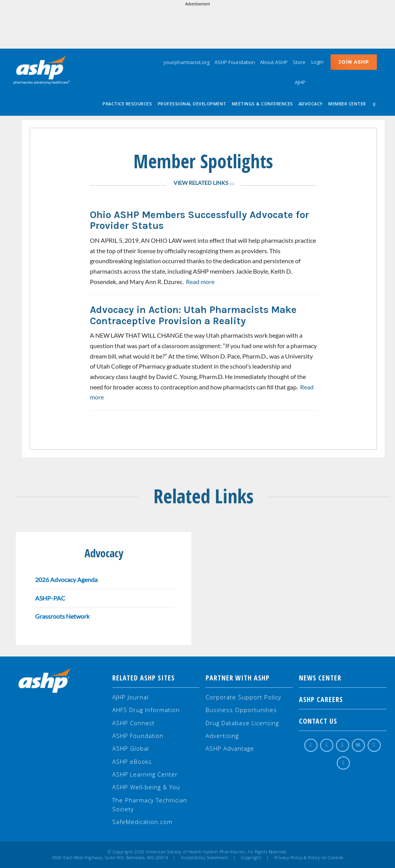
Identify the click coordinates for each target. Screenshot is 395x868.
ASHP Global (131, 748)
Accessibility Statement (205, 858)
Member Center (347, 104)
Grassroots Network (62, 616)
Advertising (222, 736)
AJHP (300, 82)
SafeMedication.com (142, 822)
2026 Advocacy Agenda (66, 580)
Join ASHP (354, 62)
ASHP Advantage (230, 748)
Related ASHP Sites (143, 678)
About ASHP (274, 62)
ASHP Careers (343, 699)
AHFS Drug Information (146, 710)
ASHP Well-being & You (146, 787)
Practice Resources (127, 104)
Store (299, 62)
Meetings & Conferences (262, 104)
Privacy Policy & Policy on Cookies (309, 858)
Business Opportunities (241, 710)
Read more (200, 282)
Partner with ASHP (238, 678)
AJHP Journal (130, 697)
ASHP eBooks (132, 761)
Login (317, 62)
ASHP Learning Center (145, 774)
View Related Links (201, 183)
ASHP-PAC (50, 598)
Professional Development (192, 104)
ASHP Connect (133, 723)
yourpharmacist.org (187, 62)
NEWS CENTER (343, 678)
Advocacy (311, 104)
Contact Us (343, 721)
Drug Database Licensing (242, 723)
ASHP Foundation (235, 62)
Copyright (251, 858)
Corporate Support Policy (243, 697)
